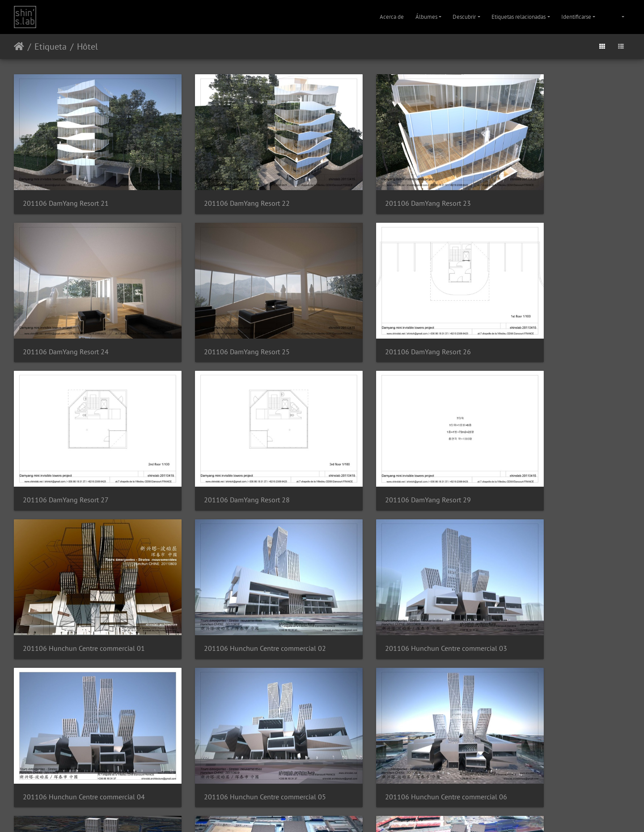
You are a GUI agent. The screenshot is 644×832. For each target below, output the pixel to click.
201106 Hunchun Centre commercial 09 (241, 715)
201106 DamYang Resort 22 (223, 187)
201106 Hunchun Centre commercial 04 (84, 583)
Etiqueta (51, 47)
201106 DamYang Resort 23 (381, 187)
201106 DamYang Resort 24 (538, 187)
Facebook (344, 814)
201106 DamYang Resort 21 (66, 187)
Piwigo (309, 790)
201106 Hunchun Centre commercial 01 (241, 451)
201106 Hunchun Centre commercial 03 (556, 451)
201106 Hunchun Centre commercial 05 (241, 583)
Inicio (19, 47)
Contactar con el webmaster (350, 790)
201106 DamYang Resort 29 (66, 451)
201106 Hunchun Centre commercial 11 (556, 715)
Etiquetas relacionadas (519, 17)
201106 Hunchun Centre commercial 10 (399, 715)
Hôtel (87, 47)
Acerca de (392, 17)
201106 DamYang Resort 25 (66, 319)
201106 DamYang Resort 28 (538, 319)
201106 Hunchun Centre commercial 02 (399, 451)
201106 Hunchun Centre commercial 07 (556, 583)
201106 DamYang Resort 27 (381, 319)
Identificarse (576, 17)
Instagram (311, 814)
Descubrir (464, 17)
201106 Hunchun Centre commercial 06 (399, 583)
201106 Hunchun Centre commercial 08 (84, 715)
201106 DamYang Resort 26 (223, 319)
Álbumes (426, 17)
